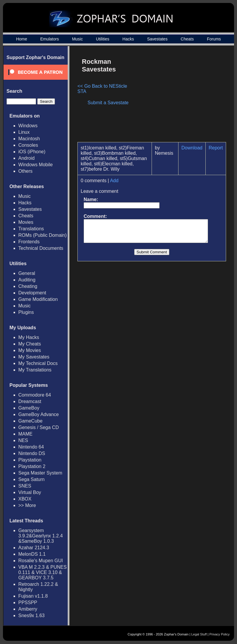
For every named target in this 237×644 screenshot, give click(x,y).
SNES (25, 486)
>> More (27, 505)
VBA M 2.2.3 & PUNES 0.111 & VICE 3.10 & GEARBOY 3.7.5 (43, 572)
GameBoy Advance (39, 414)
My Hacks (29, 337)
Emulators (49, 39)
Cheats (187, 39)
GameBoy (29, 408)
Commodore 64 (35, 395)
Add (114, 181)
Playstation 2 (32, 466)
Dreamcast (30, 401)
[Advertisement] (179, 96)
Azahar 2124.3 (34, 548)
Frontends (29, 242)
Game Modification (38, 299)
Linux (24, 132)
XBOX (25, 499)
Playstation (30, 460)
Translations (31, 229)
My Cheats (30, 344)
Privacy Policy (220, 634)
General (27, 273)
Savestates (157, 39)
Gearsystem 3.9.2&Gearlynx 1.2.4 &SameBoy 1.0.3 (40, 536)
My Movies (30, 350)
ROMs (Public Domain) (43, 235)
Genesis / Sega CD (39, 427)
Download (195, 148)
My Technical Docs (38, 363)
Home (21, 39)
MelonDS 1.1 (32, 554)
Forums (214, 39)
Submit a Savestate (111, 103)
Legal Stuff (199, 634)
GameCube (30, 421)
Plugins (26, 312)
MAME (25, 434)
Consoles (28, 145)
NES (23, 440)
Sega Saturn (31, 479)
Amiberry (28, 609)
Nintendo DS (32, 453)
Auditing (27, 280)
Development (32, 293)
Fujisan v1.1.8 (33, 596)
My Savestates (34, 357)
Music (78, 39)
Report (219, 148)
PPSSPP (28, 603)
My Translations (35, 370)
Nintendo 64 (31, 447)
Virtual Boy (30, 492)
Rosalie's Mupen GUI (41, 561)
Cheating (28, 286)
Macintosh (29, 139)
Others (25, 171)
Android (26, 158)
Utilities (103, 39)
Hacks (128, 39)
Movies (26, 222)
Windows (28, 126)
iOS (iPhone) (32, 152)
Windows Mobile (35, 165)
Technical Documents (41, 248)
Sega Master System (40, 473)
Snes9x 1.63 (31, 616)
